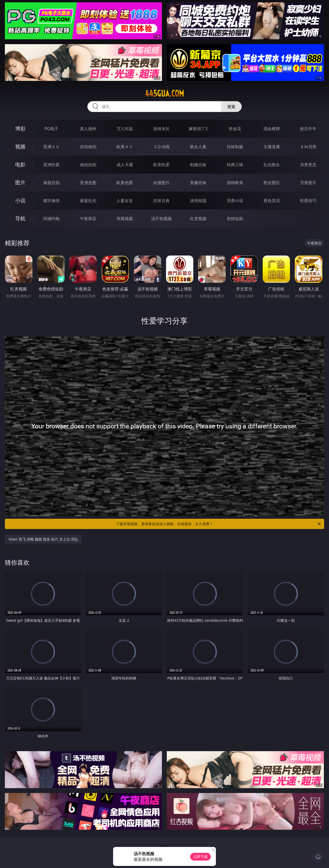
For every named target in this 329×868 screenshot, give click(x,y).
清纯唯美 (235, 183)
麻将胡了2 (198, 129)
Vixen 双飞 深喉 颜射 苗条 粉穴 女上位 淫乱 (43, 539)
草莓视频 (125, 219)
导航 (20, 218)
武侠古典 (161, 201)
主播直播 (272, 147)
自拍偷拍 (88, 147)
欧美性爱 (161, 165)
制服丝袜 (198, 165)
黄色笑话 (272, 201)
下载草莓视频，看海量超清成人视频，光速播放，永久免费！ (219, 524)
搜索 (231, 107)
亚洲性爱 (51, 165)
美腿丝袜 (198, 183)
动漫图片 (161, 183)
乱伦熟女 (272, 165)
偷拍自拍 (88, 165)
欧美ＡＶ (125, 147)
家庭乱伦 (88, 201)
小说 (20, 200)
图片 (20, 182)
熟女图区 (272, 183)
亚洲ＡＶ (51, 147)
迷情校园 (198, 201)
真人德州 (88, 129)
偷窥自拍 (51, 183)
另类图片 (308, 183)
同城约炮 (51, 219)
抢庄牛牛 (308, 129)
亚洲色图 (88, 183)
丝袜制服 (235, 147)
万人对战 (125, 129)
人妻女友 (125, 201)
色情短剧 (235, 219)
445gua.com (164, 93)
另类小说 (235, 201)
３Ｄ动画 (161, 147)
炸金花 (235, 129)
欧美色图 (125, 183)
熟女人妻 (198, 147)
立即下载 (200, 857)
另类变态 (308, 165)
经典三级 (235, 165)
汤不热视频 (161, 219)
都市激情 (51, 201)
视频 (20, 147)
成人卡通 (125, 165)
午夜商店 (88, 219)
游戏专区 (161, 129)
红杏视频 (198, 219)
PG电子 (51, 129)
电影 (20, 164)
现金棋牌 (272, 129)
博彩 (20, 129)
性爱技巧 (308, 201)
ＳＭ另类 (308, 147)
